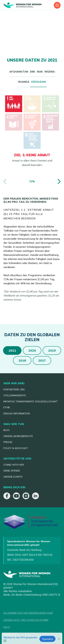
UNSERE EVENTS (13, 477)
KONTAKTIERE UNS (14, 389)
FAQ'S (7, 627)
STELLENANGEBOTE (15, 395)
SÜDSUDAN (38, 82)
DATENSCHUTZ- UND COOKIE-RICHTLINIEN (26, 620)
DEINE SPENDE (12, 471)
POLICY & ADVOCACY (16, 448)
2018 (22, 360)
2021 (12, 350)
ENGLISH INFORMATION (17, 413)
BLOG (6, 430)
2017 (42, 360)
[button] (60, 181)
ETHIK (7, 407)
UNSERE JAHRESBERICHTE (18, 436)
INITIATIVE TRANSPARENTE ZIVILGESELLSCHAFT (31, 401)
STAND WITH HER (14, 465)
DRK (33, 72)
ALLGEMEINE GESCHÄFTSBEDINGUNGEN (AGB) (28, 613)
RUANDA (24, 82)
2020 (32, 350)
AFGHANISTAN (19, 72)
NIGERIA (50, 72)
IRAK (40, 72)
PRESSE (8, 442)
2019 (52, 350)
